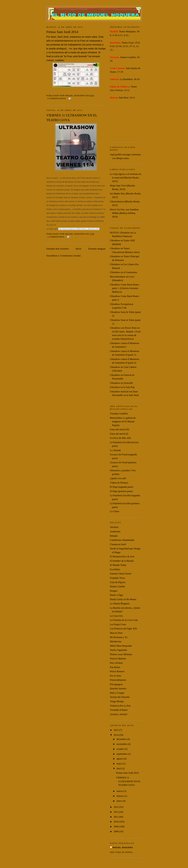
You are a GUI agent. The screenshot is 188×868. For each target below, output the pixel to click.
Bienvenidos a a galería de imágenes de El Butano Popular (123, 422)
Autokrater (115, 531)
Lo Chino (115, 511)
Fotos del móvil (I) (119, 434)
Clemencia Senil (118, 544)
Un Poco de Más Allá (120, 438)
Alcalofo (114, 527)
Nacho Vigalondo (118, 650)
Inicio (78, 249)
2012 (116, 812)
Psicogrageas (116, 684)
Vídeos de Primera (119, 483)
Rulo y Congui (117, 693)
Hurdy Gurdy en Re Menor (123, 599)
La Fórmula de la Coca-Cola (124, 620)
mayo (120, 764)
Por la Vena (116, 676)
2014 (116, 735)
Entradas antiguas (97, 249)
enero (120, 801)
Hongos (114, 591)
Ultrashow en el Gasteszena (123, 272)
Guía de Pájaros (118, 582)
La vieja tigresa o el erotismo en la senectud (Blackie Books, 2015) (126, 178)
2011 (116, 817)
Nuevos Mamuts (118, 659)
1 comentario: (57, 237)
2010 (116, 822)
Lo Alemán (115, 450)
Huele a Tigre (117, 595)
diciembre (122, 739)
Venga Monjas (117, 701)
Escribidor (115, 569)
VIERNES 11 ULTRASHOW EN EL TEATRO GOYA (72, 118)
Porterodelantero (118, 680)
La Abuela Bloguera (120, 604)
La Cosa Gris (116, 616)
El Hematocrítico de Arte (122, 557)
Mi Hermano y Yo (119, 637)
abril (119, 769)
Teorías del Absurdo (120, 697)
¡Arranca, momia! (119, 714)
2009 (116, 827)
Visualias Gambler (119, 414)
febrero (120, 796)
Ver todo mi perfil (121, 852)
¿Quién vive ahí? (118, 478)
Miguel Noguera (123, 848)
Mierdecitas (116, 641)
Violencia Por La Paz (120, 706)
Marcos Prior (116, 633)
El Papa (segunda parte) (122, 487)
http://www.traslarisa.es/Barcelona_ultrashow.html (79, 229)
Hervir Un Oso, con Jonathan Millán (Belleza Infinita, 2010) (124, 213)
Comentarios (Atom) (70, 256)
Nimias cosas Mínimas (121, 654)
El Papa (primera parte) (121, 491)
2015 (116, 730)
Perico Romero (117, 671)
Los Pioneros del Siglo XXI (123, 629)
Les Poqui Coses (118, 624)
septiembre (122, 754)
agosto (120, 759)
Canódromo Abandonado (122, 540)
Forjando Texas (117, 578)
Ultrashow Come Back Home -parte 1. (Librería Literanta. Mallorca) (125, 288)
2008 (116, 831)
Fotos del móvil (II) (119, 429)
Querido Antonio (118, 688)
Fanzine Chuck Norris (121, 574)
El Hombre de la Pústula (122, 561)
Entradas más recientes (58, 249)
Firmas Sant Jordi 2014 (62, 32)
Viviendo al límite (119, 710)
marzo (120, 791)
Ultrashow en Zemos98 (121, 383)
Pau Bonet (115, 667)
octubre (120, 749)
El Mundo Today (118, 565)
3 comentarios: (57, 98)
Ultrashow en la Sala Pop (122, 387)
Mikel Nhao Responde (121, 646)
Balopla (114, 536)
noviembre (122, 744)
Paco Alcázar (116, 663)
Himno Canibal (117, 586)
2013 (116, 807)
